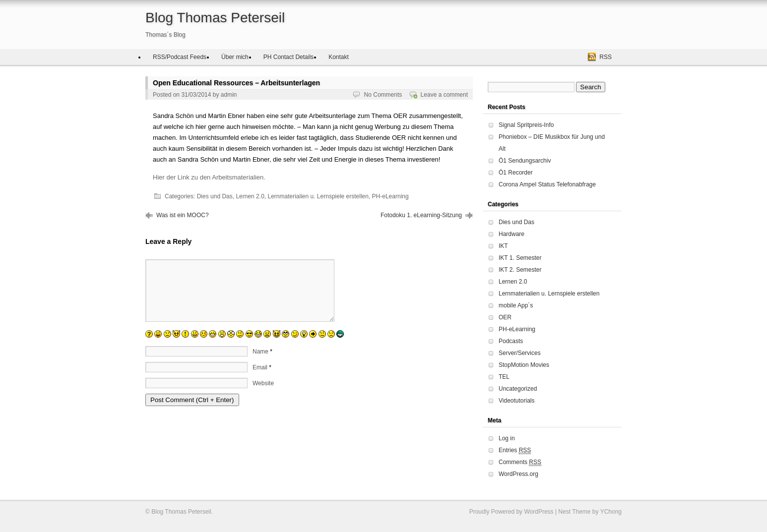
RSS (606, 57)
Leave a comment (444, 95)
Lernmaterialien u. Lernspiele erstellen (318, 196)
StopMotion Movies (524, 365)
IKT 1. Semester (520, 258)
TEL (504, 377)
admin (229, 95)
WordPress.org (518, 474)
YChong (611, 512)
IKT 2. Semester (520, 270)
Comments (520, 462)
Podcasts (511, 341)
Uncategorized (518, 389)
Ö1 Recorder (516, 173)
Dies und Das (215, 196)
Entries (515, 450)
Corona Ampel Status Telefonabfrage (547, 184)
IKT (503, 246)
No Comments (383, 95)
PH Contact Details (288, 57)
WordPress (539, 512)
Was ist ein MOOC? (183, 215)
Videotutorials (517, 401)
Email (260, 379)
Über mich (235, 57)
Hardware (511, 234)
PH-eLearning (390, 196)
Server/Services (520, 353)
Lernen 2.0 (250, 196)
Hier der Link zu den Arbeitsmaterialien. (209, 177)
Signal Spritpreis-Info (526, 125)
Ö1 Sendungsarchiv (525, 161)
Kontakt (339, 57)
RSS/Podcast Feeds (180, 57)
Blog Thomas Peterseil (215, 18)
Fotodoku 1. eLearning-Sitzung (421, 215)
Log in (507, 438)
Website (263, 395)
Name (260, 363)
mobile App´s (516, 305)
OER (505, 317)
